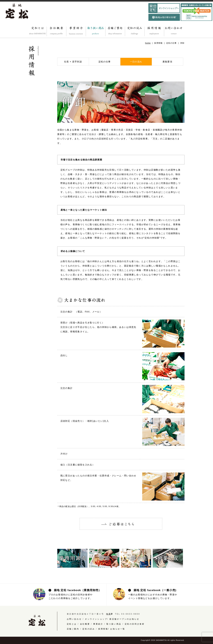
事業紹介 (98, 624)
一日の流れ (136, 62)
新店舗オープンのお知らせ (124, 619)
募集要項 (168, 62)
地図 (109, 614)
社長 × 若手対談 (73, 62)
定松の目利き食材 (135, 624)
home (148, 43)
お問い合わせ (74, 619)
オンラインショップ (96, 619)
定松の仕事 (105, 62)
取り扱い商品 (114, 624)
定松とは (72, 624)
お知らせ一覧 (118, 629)
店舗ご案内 (73, 629)
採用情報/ (104, 629)
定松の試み (89, 629)
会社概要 (85, 624)
